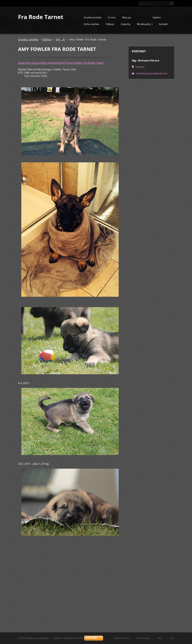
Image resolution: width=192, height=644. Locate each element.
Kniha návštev (92, 27)
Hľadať (171, 3)
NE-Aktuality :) (145, 27)
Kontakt (163, 27)
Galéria (157, 20)
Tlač (172, 638)
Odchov (142, 20)
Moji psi (126, 20)
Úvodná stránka (93, 20)
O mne (112, 20)
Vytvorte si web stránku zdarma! (68, 638)
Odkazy (110, 27)
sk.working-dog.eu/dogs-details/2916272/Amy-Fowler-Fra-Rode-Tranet (61, 66)
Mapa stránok (143, 638)
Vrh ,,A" (61, 42)
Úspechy (126, 27)
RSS (160, 638)
